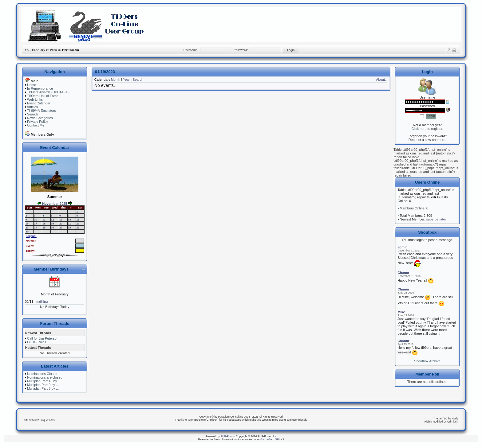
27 (61, 228)
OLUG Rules (37, 342)
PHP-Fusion (228, 436)
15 (78, 220)
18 (44, 224)
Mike (401, 312)
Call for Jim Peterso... (43, 338)
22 (78, 224)
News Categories (40, 118)
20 (61, 224)
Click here (419, 129)
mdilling (42, 302)
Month (116, 80)
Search (32, 114)
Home (32, 85)
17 (35, 224)
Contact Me (36, 125)
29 (78, 228)
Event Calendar (39, 103)
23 (27, 228)
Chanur (403, 273)
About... (382, 80)
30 (27, 232)
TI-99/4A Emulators (41, 111)
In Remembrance (40, 88)
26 (53, 228)
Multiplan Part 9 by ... (43, 385)
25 (44, 228)
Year (126, 80)
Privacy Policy (38, 122)
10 (35, 220)
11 (44, 220)
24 (35, 228)
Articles (32, 107)
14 (69, 220)
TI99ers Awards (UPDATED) (48, 92)
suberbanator (436, 219)
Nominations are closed (45, 377)
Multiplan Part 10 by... (43, 381)
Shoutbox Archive (427, 361)
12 (53, 220)
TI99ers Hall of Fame (43, 96)
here (442, 140)
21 (69, 224)
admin (402, 247)
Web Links (35, 99)
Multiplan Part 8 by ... (43, 388)
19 (53, 224)
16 (27, 224)
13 (61, 220)
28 (69, 228)
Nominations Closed (42, 374)
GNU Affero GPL (270, 439)
